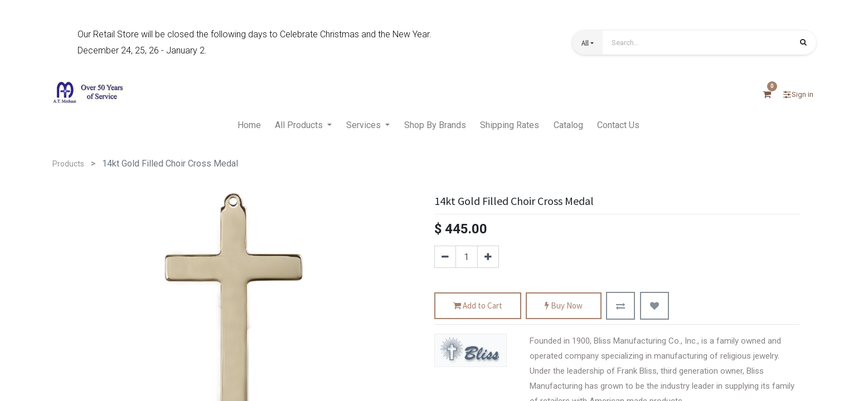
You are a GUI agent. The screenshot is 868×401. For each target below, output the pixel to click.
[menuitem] (249, 126)
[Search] (803, 43)
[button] (588, 43)
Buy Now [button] (564, 306)
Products (68, 164)
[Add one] (488, 257)
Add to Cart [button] (478, 306)
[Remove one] (445, 257)
